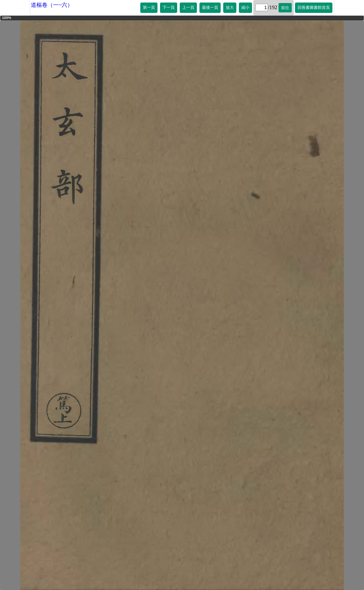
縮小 (245, 7)
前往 (285, 8)
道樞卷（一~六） (52, 5)
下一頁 (169, 7)
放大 (230, 7)
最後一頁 (210, 7)
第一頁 (149, 7)
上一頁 (188, 7)
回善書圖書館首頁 (314, 7)
